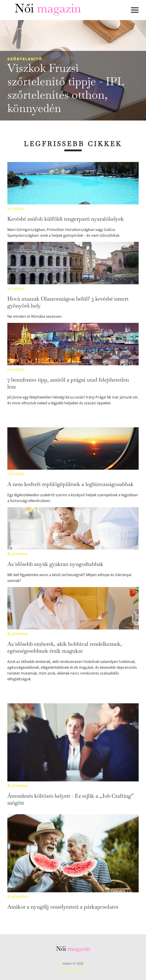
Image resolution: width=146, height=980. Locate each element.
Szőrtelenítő (25, 59)
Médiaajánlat (73, 971)
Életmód (18, 554)
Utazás (16, 209)
